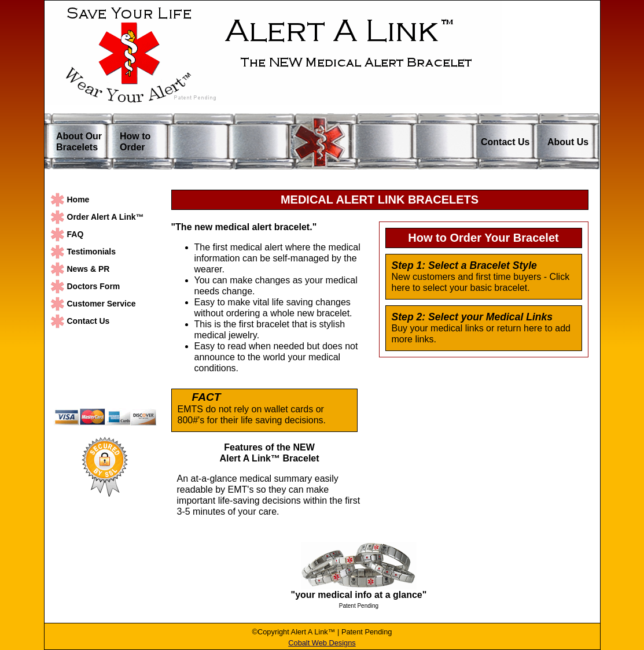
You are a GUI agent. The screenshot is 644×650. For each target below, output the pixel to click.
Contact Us (505, 142)
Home (78, 200)
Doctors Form (94, 286)
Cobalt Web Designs (322, 643)
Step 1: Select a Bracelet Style (464, 266)
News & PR (89, 269)
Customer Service (102, 304)
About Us (568, 142)
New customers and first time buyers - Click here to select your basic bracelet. (481, 282)
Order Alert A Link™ (106, 217)
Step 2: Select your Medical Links (472, 317)
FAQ (76, 234)
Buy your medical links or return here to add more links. (481, 334)
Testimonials (92, 252)
